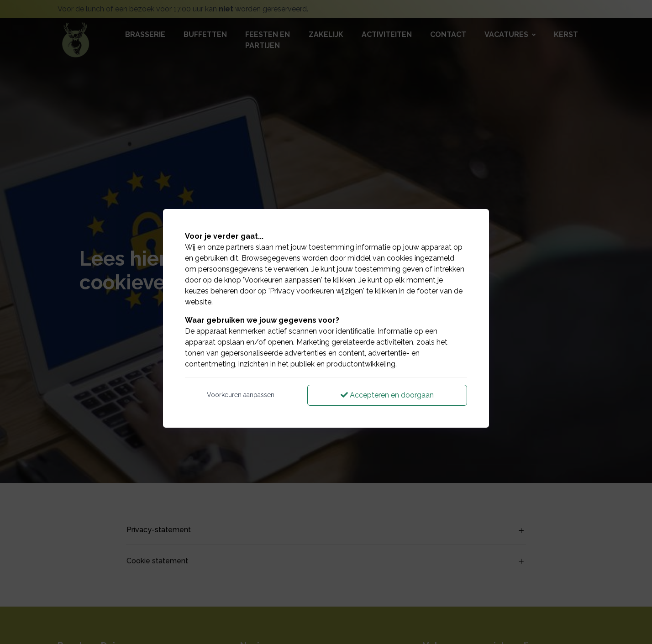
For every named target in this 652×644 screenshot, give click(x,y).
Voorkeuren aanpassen (241, 395)
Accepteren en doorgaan (387, 395)
